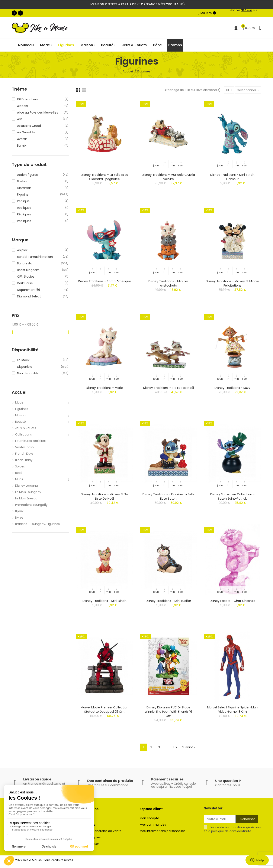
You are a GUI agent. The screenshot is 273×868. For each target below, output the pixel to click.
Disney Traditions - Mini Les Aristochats (168, 283)
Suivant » (189, 747)
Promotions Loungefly (31, 505)
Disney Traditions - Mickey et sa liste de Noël (104, 496)
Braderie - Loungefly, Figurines (37, 524)
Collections (23, 434)
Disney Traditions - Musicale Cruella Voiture (168, 177)
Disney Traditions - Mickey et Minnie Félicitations (232, 283)
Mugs (19, 479)
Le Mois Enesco (26, 498)
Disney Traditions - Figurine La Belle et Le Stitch (168, 496)
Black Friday (24, 460)
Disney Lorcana (26, 486)
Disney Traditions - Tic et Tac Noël (168, 388)
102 (175, 747)
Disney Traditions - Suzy (232, 388)
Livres (19, 518)
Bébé (19, 473)
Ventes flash (24, 447)
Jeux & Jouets (26, 428)
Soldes (20, 466)
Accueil (20, 392)
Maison (20, 415)
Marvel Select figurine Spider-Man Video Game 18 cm (232, 709)
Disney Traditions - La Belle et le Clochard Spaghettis (105, 177)
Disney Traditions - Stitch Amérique (105, 281)
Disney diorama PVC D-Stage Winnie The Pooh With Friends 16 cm (168, 712)
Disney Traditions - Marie (104, 388)
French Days (24, 454)
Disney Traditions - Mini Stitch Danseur (232, 177)
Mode (19, 402)
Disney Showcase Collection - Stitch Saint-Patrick (232, 496)
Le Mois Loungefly (28, 492)
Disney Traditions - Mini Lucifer (168, 601)
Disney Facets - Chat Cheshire (232, 601)
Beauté (20, 422)
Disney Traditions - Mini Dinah (105, 601)
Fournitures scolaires (30, 441)
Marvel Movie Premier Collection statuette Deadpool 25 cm (105, 709)
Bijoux (19, 511)
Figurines (22, 409)
